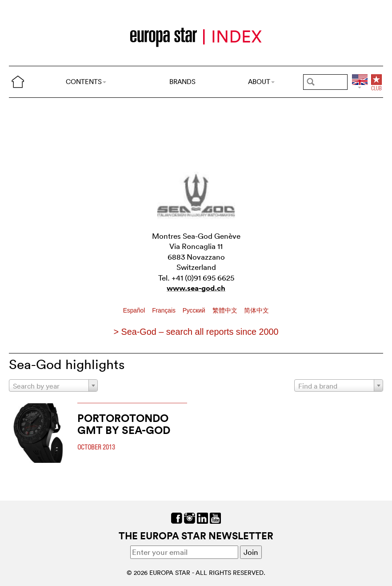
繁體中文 (226, 311)
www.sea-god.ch (196, 288)
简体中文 (256, 311)
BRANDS (182, 82)
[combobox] (53, 385)
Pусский (195, 311)
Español (135, 311)
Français (165, 311)
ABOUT (261, 82)
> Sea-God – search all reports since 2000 (196, 332)
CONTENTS (86, 82)
